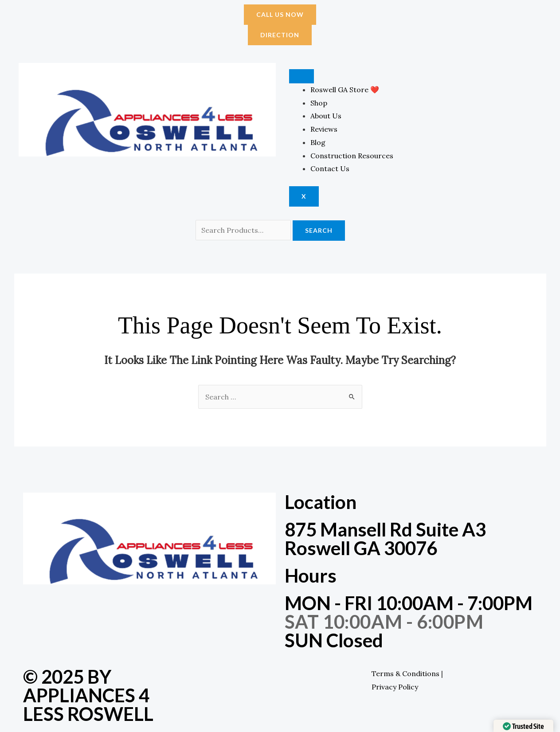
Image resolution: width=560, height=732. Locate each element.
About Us (326, 116)
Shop (319, 103)
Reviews (324, 129)
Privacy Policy (395, 687)
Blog (318, 142)
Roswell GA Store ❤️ (345, 90)
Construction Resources (352, 156)
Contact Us (330, 168)
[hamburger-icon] (302, 76)
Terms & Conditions (405, 673)
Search (319, 230)
